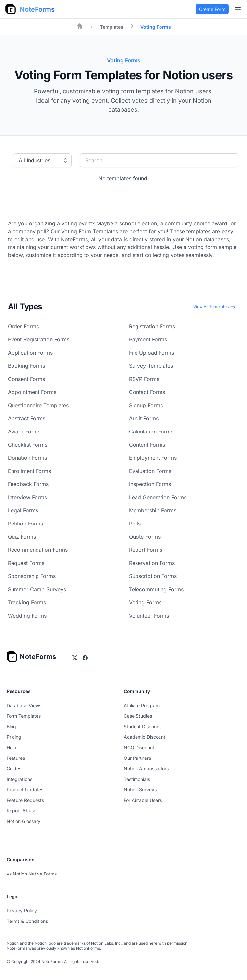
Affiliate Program (142, 705)
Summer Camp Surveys (37, 589)
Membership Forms (153, 510)
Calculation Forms (151, 432)
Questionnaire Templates (38, 405)
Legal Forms (23, 510)
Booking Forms (26, 366)
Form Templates (24, 716)
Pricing (14, 737)
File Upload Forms (151, 353)
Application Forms (30, 353)
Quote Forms (145, 537)
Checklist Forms (28, 445)
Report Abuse (21, 811)
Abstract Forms (27, 418)
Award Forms (24, 432)
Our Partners (137, 758)
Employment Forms (153, 458)
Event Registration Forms (39, 339)
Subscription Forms (153, 576)
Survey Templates (151, 366)
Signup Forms (146, 405)
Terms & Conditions (27, 921)
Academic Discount (145, 737)
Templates (112, 27)
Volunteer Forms (149, 616)
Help (12, 747)
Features (16, 758)
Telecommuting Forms (156, 589)
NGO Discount (139, 747)
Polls (135, 524)
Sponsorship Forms (32, 576)
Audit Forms (144, 418)
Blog (11, 726)
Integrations (19, 779)
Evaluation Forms (150, 471)
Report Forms (146, 550)
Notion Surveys (140, 790)
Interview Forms (27, 497)
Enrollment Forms (29, 471)
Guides (14, 769)
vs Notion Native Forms (32, 874)
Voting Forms (145, 602)
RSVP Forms (144, 379)
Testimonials (137, 779)
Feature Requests (25, 800)
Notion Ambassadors (146, 769)
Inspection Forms (150, 484)
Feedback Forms (28, 484)
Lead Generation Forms (158, 497)
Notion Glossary (24, 821)
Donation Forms (27, 458)
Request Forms (26, 563)
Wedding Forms (27, 616)
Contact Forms (147, 392)
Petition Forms (25, 524)
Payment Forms (148, 339)
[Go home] (31, 657)
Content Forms (147, 445)
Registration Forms (152, 326)
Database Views (24, 705)
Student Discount (142, 726)
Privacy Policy (22, 910)
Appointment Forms (32, 392)
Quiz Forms (22, 537)
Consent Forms (26, 379)
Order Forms (23, 326)
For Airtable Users (143, 800)
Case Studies (138, 716)
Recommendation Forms (38, 550)
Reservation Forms (152, 563)
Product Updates (25, 790)
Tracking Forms (27, 602)
